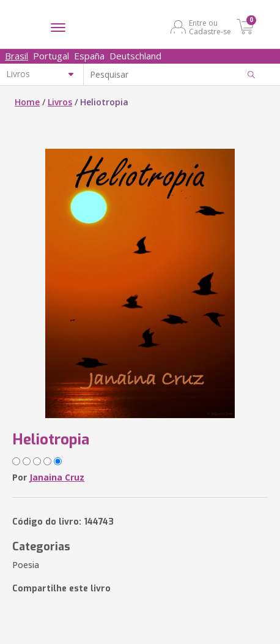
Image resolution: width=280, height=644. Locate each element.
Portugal (51, 56)
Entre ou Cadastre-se (210, 27)
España (89, 56)
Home (27, 102)
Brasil (17, 56)
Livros (60, 102)
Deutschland (135, 56)
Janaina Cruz (57, 477)
